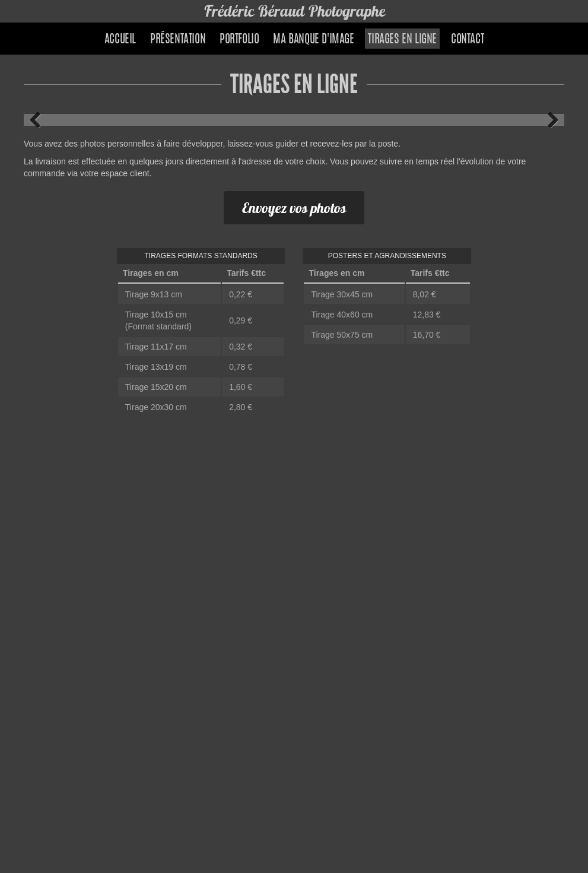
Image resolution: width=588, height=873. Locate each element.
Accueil (120, 40)
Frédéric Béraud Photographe (294, 11)
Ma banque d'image (313, 40)
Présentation (178, 40)
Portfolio (239, 40)
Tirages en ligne (402, 40)
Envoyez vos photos (294, 208)
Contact (467, 40)
